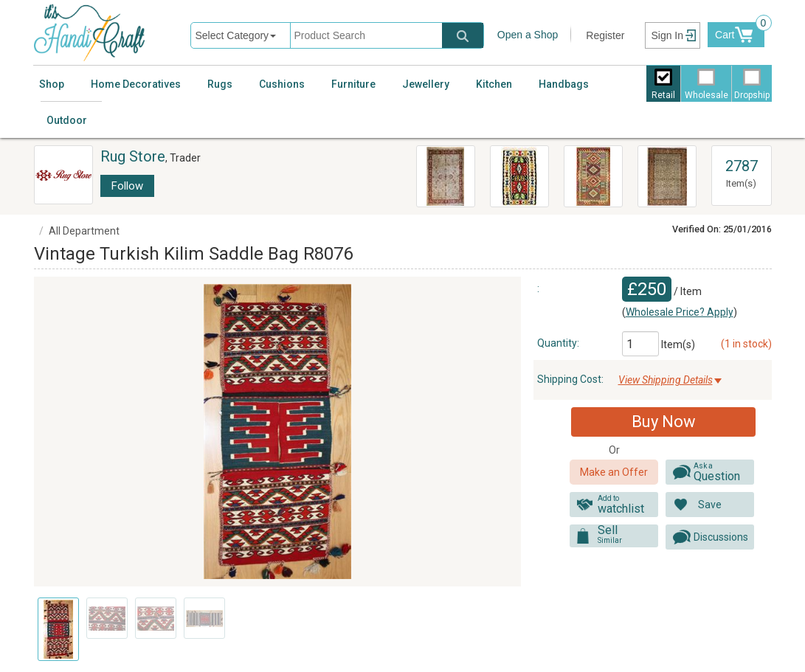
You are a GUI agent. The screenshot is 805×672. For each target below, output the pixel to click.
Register (605, 35)
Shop (52, 84)
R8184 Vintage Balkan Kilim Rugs (518, 174)
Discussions (721, 537)
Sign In (667, 35)
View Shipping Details (666, 380)
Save (710, 505)
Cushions (282, 84)
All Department (84, 231)
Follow (127, 186)
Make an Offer (614, 472)
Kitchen (494, 84)
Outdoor (67, 120)
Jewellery (426, 84)
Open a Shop (528, 35)
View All (742, 153)
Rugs (220, 84)
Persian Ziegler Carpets (435, 167)
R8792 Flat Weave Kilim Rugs (592, 167)
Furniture (353, 84)
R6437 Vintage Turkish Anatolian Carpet (660, 177)
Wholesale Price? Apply (680, 312)
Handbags (564, 84)
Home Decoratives (136, 84)
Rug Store (133, 156)
